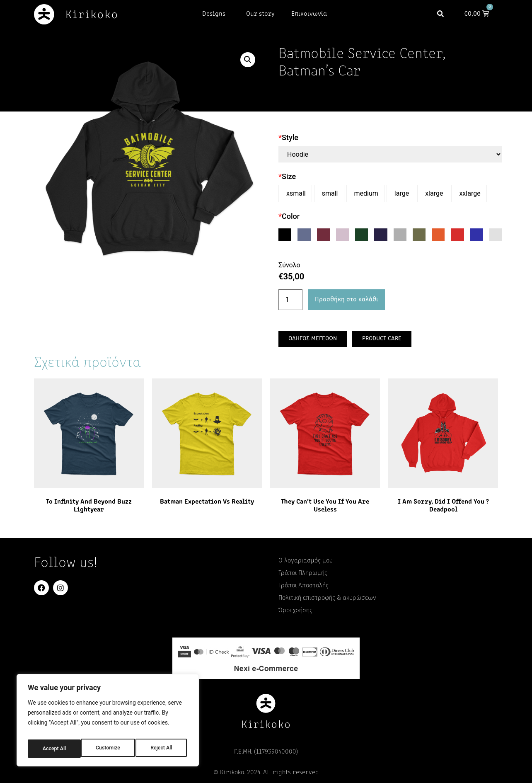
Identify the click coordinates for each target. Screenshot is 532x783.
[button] (444, 14)
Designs (216, 14)
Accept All (162, 749)
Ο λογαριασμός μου (306, 561)
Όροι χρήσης (295, 611)
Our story (260, 14)
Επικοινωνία (309, 14)
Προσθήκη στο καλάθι (347, 300)
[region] (108, 723)
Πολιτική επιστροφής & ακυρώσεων (327, 598)
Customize (54, 749)
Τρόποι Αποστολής (303, 586)
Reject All (108, 749)
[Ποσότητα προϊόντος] (290, 300)
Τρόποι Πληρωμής (303, 573)
